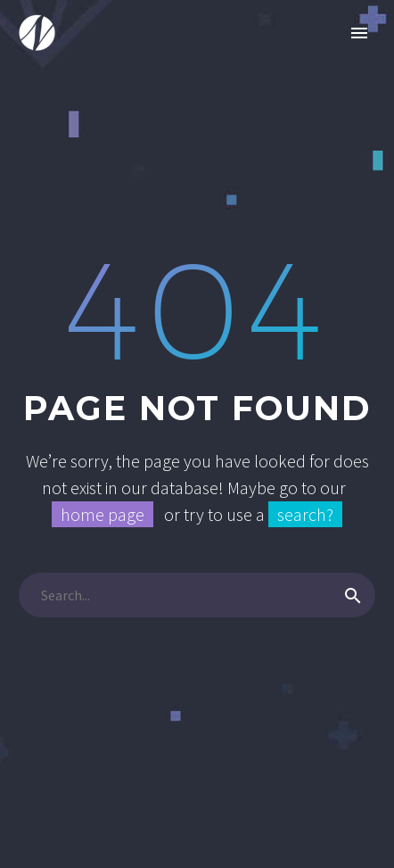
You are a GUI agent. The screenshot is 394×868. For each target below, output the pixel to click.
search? (305, 514)
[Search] (197, 595)
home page (103, 514)
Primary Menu (359, 33)
